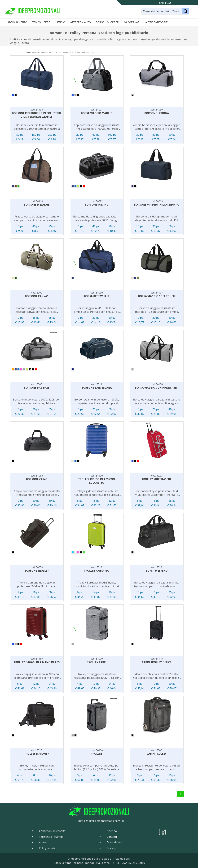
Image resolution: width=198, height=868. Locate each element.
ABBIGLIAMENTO (17, 22)
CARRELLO (165, 3)
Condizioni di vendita (52, 831)
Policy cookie (47, 848)
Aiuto (42, 842)
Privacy (111, 848)
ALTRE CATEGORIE (156, 22)
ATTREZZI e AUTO (81, 22)
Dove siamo (114, 842)
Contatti (112, 837)
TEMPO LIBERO (41, 22)
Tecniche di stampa (51, 837)
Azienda (112, 831)
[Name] (185, 11)
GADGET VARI (132, 22)
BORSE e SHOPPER (107, 22)
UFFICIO (60, 22)
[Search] (162, 11)
